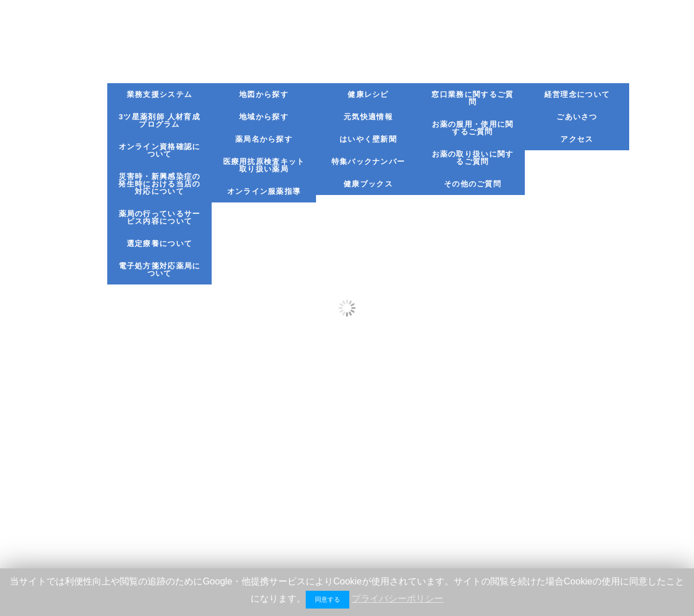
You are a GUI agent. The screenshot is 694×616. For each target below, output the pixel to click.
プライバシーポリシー (397, 599)
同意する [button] (327, 599)
